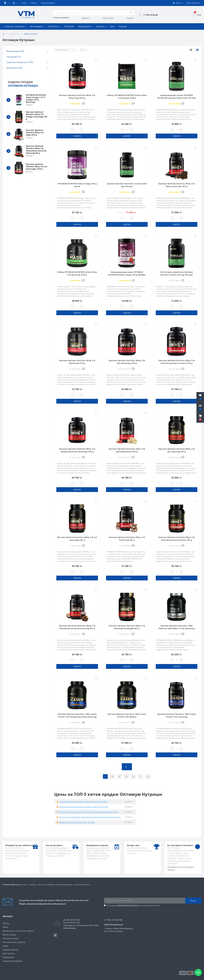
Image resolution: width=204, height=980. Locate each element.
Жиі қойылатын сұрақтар (14, 942)
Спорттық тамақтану (15, 26)
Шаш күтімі (23, 885)
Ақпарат (101, 26)
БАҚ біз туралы (9, 935)
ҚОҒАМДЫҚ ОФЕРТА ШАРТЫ (127, 905)
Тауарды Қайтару (10, 950)
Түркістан (130, 18)
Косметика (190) (14, 68)
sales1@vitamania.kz (114, 924)
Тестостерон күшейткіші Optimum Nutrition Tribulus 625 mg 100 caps (90, 817)
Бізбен (6, 946)
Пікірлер (123, 26)
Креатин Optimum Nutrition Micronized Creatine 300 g (83, 802)
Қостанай (42, 885)
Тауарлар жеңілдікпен (13, 961)
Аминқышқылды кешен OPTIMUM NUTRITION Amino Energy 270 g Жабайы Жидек (127, 275)
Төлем (24, 3)
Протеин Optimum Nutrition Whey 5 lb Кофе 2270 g (35, 132)
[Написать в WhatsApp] (198, 972)
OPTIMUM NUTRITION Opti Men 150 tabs (77, 822)
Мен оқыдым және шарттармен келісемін (133, 905)
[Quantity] (77, 130)
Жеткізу (34, 3)
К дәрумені (33, 885)
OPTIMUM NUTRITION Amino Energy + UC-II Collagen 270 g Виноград (36, 98)
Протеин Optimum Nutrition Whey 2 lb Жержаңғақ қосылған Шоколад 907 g (36, 149)
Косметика (54, 26)
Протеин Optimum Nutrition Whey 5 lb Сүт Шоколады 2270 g (37, 166)
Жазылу (193, 901)
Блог (113, 26)
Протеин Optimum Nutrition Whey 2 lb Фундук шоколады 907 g (37, 115)
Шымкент (86, 18)
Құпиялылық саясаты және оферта (18, 931)
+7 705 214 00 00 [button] (113, 920)
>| (148, 777)
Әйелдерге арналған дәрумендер (60, 885)
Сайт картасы (9, 953)
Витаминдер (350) (15, 51)
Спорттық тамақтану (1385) (20, 62)
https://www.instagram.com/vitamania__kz (55, 935)
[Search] (131, 13)
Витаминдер (37, 26)
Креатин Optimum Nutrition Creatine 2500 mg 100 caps (84, 807)
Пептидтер (69, 26)
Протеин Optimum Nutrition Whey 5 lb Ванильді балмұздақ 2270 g (89, 812)
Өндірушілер (85, 26)
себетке (77, 136)
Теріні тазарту (108, 18)
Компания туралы (48, 3)
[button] (200, 418)
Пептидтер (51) (14, 57)
